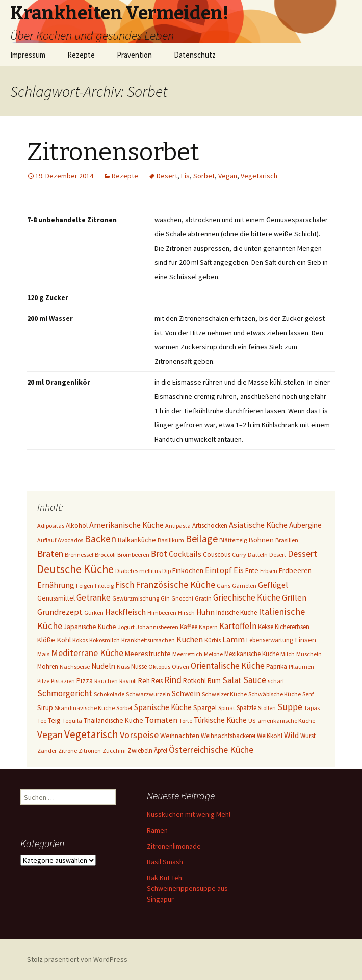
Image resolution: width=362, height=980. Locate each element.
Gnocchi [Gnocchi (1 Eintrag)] (182, 598)
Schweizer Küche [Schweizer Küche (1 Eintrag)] (224, 694)
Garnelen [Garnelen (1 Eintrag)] (244, 586)
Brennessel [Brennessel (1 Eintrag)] (79, 554)
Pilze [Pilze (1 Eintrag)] (43, 681)
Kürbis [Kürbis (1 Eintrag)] (213, 640)
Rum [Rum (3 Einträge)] (214, 680)
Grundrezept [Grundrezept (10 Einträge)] (60, 612)
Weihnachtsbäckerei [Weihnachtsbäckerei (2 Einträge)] (228, 736)
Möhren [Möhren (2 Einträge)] (48, 666)
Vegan (228, 176)
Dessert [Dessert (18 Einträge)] (302, 554)
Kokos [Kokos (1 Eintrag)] (80, 640)
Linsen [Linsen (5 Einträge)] (305, 639)
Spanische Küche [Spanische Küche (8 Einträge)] (163, 707)
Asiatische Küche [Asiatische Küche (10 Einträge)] (258, 525)
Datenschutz (195, 55)
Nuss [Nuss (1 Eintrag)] (123, 666)
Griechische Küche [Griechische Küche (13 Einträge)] (247, 597)
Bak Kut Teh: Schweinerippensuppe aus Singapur (187, 888)
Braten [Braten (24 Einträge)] (50, 553)
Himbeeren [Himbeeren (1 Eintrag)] (162, 612)
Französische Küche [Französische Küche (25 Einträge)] (175, 584)
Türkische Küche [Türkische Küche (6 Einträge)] (220, 720)
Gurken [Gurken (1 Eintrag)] (94, 612)
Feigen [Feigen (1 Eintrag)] (85, 586)
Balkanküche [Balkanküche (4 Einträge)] (137, 540)
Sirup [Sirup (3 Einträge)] (45, 707)
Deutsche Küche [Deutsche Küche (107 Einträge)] (75, 569)
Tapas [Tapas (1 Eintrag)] (312, 708)
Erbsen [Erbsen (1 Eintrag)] (269, 571)
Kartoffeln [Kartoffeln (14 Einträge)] (238, 626)
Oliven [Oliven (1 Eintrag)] (180, 666)
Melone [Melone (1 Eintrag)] (213, 654)
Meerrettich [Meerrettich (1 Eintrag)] (187, 654)
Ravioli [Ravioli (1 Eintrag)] (128, 681)
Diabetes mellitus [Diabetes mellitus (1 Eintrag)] (138, 571)
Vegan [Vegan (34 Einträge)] (50, 734)
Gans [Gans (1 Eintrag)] (224, 586)
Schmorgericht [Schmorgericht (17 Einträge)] (65, 693)
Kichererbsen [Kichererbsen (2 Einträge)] (292, 627)
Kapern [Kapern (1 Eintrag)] (208, 627)
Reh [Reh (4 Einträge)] (144, 680)
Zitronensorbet (113, 152)
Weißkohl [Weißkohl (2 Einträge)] (270, 736)
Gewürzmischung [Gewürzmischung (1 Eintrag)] (136, 598)
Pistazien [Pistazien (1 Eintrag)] (63, 681)
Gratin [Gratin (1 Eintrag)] (203, 598)
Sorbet (204, 176)
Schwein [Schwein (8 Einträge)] (186, 693)
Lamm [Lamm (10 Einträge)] (234, 639)
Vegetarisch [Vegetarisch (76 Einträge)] (91, 734)
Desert (167, 176)
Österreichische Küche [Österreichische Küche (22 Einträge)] (211, 750)
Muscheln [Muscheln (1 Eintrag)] (309, 654)
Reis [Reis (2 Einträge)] (157, 681)
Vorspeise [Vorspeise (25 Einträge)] (139, 735)
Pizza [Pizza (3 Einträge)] (85, 680)
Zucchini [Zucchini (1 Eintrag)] (114, 751)
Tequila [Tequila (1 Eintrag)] (72, 720)
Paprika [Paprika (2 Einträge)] (277, 666)
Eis (185, 176)
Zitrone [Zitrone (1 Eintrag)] (68, 751)
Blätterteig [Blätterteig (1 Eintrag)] (233, 540)
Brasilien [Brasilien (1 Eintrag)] (287, 540)
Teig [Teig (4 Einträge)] (54, 720)
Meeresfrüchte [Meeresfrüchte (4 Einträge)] (148, 654)
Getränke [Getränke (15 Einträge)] (94, 597)
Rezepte (81, 55)
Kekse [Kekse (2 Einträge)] (266, 627)
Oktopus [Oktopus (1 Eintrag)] (159, 666)
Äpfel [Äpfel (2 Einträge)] (161, 751)
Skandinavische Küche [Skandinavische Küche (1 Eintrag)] (85, 708)
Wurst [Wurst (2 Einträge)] (308, 736)
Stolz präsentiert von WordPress (77, 959)
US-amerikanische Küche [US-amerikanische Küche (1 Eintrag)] (282, 720)
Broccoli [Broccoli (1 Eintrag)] (105, 554)
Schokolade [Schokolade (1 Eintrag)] (109, 694)
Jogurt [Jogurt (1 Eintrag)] (126, 627)
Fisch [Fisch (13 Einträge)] (125, 585)
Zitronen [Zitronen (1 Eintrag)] (90, 751)
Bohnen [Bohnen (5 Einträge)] (261, 540)
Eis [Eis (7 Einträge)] (239, 570)
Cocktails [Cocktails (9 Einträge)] (185, 554)
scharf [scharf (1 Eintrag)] (276, 681)
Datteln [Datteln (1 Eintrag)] (258, 554)
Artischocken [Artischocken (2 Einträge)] (210, 525)
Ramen (157, 830)
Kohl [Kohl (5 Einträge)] (64, 639)
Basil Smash (165, 862)
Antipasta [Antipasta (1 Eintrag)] (178, 525)
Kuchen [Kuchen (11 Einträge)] (190, 639)
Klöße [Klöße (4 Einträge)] (46, 640)
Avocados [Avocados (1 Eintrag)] (70, 540)
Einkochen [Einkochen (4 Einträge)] (188, 570)
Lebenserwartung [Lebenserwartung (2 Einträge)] (270, 640)
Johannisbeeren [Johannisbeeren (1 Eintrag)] (157, 627)
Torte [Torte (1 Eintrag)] (186, 720)
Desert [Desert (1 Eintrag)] (278, 554)
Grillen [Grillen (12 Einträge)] (294, 598)
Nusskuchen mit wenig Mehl (189, 814)
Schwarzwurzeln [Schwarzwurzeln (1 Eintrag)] (148, 694)
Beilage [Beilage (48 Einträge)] (202, 539)
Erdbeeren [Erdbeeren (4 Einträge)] (295, 570)
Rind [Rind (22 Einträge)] (173, 680)
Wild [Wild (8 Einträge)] (291, 735)
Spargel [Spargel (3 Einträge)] (205, 707)
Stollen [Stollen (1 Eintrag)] (267, 708)
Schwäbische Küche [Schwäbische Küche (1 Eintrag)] (275, 694)
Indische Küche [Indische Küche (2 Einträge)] (237, 612)
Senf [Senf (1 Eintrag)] (308, 694)
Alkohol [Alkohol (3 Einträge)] (77, 525)
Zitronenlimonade (174, 846)
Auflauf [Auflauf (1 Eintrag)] (47, 540)
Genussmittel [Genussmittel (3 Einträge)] (56, 598)
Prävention (134, 55)
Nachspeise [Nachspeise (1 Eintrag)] (75, 666)
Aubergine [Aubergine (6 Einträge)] (305, 525)
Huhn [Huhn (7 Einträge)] (205, 612)
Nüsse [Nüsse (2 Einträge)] (139, 666)
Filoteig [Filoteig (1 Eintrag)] (104, 586)
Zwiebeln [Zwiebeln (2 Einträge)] (140, 751)
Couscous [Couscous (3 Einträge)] (217, 554)
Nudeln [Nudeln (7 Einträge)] (103, 666)
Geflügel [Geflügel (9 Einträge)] (273, 585)
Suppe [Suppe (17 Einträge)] (290, 707)
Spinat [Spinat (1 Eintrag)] (227, 708)
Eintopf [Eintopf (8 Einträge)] (218, 570)
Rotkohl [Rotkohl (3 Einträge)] (195, 680)
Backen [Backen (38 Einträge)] (100, 539)
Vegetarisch (259, 176)
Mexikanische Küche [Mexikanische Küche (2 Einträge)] (252, 654)
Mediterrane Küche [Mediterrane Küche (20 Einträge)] (87, 653)
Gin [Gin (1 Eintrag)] (165, 598)
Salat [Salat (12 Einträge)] (232, 680)
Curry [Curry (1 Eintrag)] (239, 554)
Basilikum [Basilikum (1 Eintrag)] (171, 540)
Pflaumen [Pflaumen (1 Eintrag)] (301, 666)
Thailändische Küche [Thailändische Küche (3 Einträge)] (113, 720)
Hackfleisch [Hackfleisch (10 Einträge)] (125, 612)
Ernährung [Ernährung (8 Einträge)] (56, 585)
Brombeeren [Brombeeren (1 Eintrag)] (133, 554)
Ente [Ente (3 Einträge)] (252, 570)
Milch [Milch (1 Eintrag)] (288, 654)
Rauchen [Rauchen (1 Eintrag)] (106, 681)
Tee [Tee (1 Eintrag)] (42, 720)
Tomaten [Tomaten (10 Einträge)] (161, 720)
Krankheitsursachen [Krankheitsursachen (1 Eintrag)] (148, 640)
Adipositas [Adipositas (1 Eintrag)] (51, 525)
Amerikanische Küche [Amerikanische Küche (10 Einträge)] (126, 525)
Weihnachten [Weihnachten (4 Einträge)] (180, 736)
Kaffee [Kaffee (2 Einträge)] (189, 627)
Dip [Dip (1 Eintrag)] (166, 571)
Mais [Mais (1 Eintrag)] (43, 654)
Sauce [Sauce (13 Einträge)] (255, 680)
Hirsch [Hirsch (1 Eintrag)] (186, 612)
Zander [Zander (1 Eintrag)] (47, 751)
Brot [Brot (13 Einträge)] (159, 554)
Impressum (28, 55)
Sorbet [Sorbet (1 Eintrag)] (124, 708)
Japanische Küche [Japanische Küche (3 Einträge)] (90, 627)
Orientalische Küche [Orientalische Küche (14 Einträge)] (228, 666)
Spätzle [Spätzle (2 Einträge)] (247, 708)
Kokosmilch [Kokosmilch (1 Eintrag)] (105, 640)
